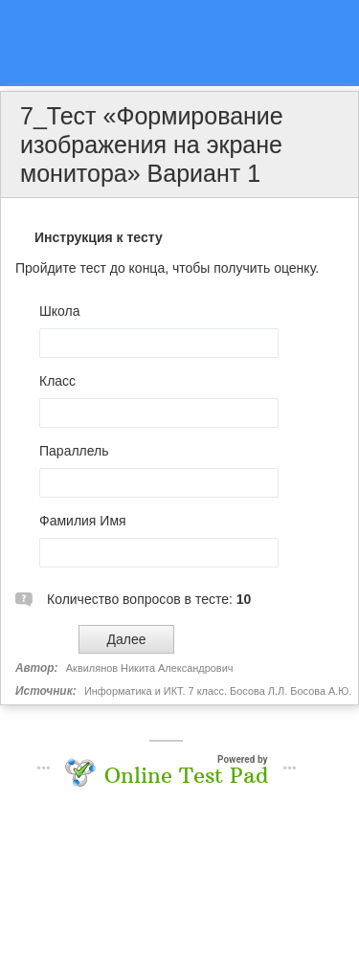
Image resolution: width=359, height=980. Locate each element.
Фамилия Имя (83, 521)
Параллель (74, 451)
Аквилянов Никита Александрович (150, 668)
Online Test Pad (186, 775)
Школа (60, 311)
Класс (57, 381)
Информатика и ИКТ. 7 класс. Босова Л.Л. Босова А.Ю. (218, 691)
